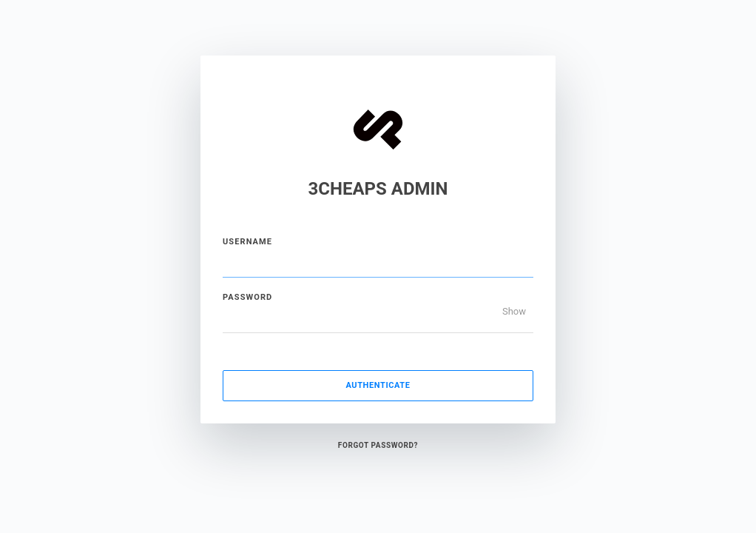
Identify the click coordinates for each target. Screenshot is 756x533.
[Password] (378, 318)
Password (247, 297)
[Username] (378, 263)
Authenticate (378, 385)
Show (514, 311)
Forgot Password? (378, 445)
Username (247, 242)
